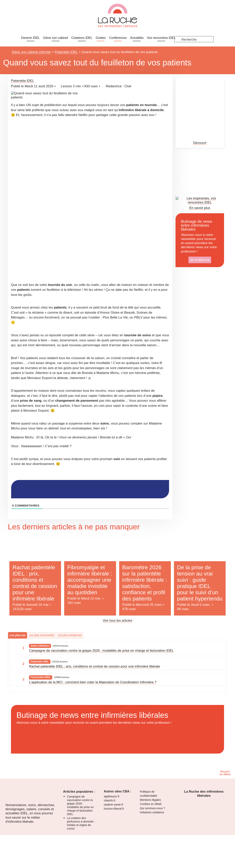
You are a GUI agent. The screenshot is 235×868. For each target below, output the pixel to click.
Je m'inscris (9, 17)
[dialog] (117, 10)
